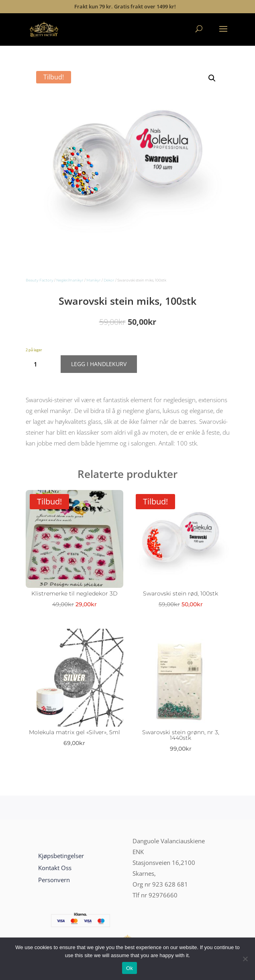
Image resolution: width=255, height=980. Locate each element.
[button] (212, 78)
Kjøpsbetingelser (61, 856)
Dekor (109, 280)
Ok (130, 968)
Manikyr (94, 280)
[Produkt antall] (39, 364)
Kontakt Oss (55, 868)
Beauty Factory (40, 280)
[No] (245, 959)
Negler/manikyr (70, 280)
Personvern (54, 880)
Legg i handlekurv (99, 364)
